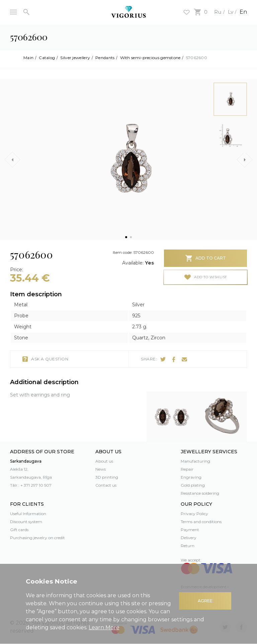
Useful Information (28, 514)
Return (188, 546)
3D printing (107, 477)
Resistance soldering (200, 493)
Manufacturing (195, 461)
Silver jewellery (75, 58)
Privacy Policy (194, 514)
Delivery (189, 538)
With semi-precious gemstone (150, 58)
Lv (230, 12)
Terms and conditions (201, 522)
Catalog (47, 58)
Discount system (26, 522)
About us (104, 461)
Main (28, 58)
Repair (187, 469)
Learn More (104, 627)
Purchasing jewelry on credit (37, 538)
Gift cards (19, 530)
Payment (190, 530)
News (101, 469)
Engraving (191, 477)
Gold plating (193, 485)
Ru (217, 12)
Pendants (105, 58)
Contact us (106, 485)
